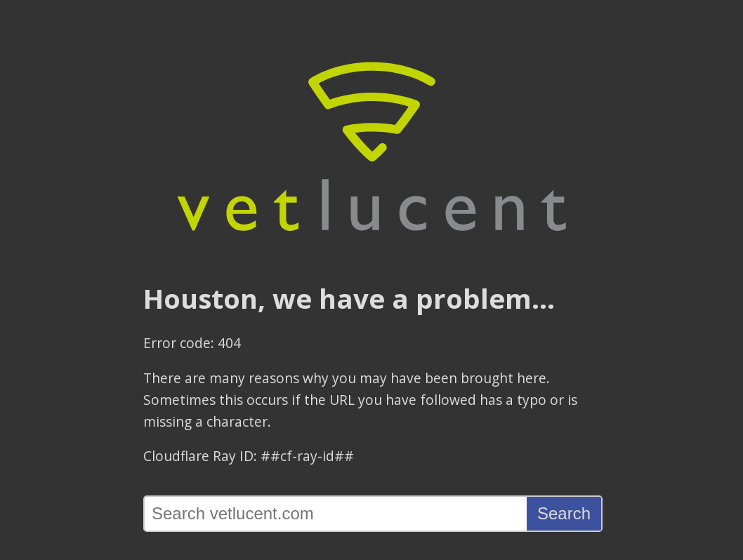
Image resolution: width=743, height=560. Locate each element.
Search (564, 513)
